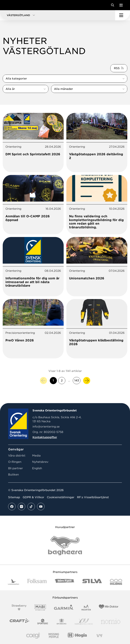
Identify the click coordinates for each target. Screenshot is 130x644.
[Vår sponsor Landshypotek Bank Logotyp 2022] (14, 582)
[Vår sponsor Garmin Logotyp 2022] (64, 607)
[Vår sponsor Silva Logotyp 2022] (92, 582)
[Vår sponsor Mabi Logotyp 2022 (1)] (40, 607)
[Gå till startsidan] (9, 5)
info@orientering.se (46, 427)
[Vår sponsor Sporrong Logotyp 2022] (62, 622)
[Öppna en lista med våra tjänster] (120, 5)
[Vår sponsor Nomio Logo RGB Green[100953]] (111, 622)
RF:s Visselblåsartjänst (93, 497)
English (37, 468)
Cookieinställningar (61, 497)
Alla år (10, 89)
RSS (117, 68)
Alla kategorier (16, 79)
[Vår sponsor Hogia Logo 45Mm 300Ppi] (77, 636)
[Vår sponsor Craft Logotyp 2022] (19, 622)
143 (77, 380)
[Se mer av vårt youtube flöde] (41, 507)
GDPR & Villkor (33, 497)
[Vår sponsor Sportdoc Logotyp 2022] (43, 622)
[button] (58, 15)
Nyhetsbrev (40, 462)
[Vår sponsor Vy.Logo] (99, 636)
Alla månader (63, 89)
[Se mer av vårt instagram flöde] (21, 507)
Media (36, 456)
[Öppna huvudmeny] (123, 15)
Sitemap (14, 497)
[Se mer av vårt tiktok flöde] (31, 507)
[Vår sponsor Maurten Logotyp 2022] (86, 607)
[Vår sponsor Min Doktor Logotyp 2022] (109, 607)
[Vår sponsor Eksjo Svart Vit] (116, 582)
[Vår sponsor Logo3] (33, 636)
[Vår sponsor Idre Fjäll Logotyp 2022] (65, 582)
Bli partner (15, 468)
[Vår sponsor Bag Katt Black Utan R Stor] (65, 546)
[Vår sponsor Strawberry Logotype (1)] (19, 607)
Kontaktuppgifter (45, 437)
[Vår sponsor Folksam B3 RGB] (37, 582)
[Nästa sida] (87, 381)
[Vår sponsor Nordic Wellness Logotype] (84, 622)
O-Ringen (15, 462)
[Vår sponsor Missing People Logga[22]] (54, 636)
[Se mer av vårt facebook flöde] (12, 507)
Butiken (13, 475)
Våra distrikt (17, 456)
